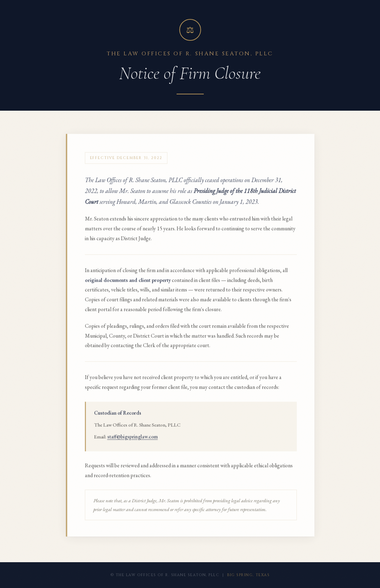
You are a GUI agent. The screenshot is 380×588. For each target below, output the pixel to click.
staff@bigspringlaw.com (133, 440)
